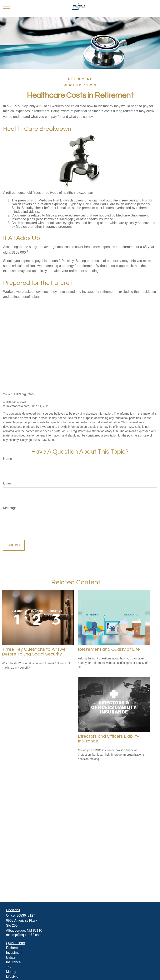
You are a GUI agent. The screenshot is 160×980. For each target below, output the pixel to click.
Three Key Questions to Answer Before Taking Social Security (34, 652)
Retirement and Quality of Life (109, 649)
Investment (14, 953)
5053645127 (26, 915)
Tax (9, 967)
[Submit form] (14, 545)
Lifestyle (12, 977)
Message (10, 508)
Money (11, 972)
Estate (11, 957)
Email (7, 483)
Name (8, 459)
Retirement (14, 948)
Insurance (13, 962)
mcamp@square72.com (24, 935)
